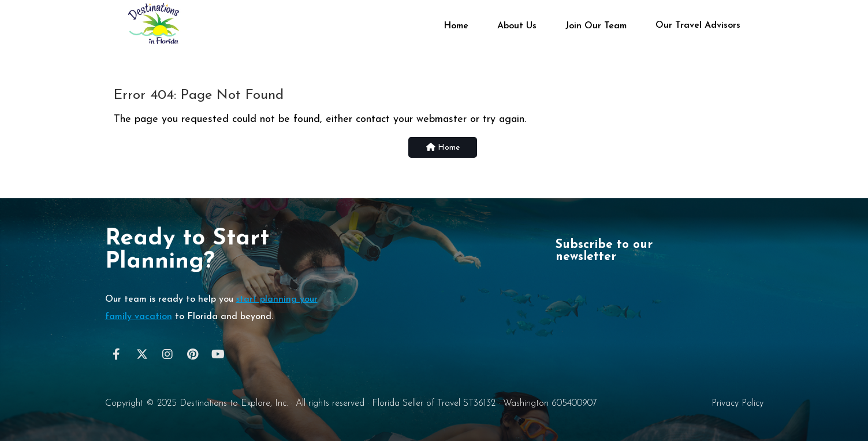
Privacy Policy (737, 403)
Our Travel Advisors (698, 25)
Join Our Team (596, 26)
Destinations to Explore (225, 403)
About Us (517, 26)
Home (456, 26)
